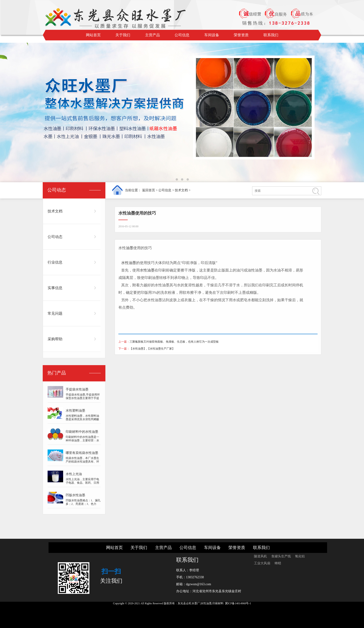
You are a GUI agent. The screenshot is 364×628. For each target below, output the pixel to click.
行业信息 (55, 262)
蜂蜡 (278, 563)
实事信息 (55, 288)
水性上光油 (74, 474)
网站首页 (93, 35)
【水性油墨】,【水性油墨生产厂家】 (152, 349)
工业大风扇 (263, 563)
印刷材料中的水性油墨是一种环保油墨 (82, 433)
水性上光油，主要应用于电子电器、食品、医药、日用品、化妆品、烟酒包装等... (82, 483)
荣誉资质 (241, 35)
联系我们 (271, 35)
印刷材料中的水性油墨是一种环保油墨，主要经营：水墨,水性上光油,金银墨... (82, 440)
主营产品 (153, 35)
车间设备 (212, 35)
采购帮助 (55, 339)
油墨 (130, 248)
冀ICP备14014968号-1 (238, 603)
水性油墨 (129, 263)
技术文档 (181, 190)
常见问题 (55, 313)
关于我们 (123, 35)
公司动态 (55, 237)
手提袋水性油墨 (77, 389)
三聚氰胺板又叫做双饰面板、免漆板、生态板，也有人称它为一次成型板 (174, 342)
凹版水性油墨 (75, 495)
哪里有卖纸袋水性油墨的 (82, 454)
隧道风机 (261, 556)
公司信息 (182, 35)
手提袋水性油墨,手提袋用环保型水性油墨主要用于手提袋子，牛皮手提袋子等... (83, 398)
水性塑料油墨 (75, 411)
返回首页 (149, 190)
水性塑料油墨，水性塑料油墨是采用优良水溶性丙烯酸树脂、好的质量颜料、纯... (82, 419)
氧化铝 (300, 556)
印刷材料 (218, 603)
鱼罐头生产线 (282, 556)
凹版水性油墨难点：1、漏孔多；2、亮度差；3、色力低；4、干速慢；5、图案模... (83, 506)
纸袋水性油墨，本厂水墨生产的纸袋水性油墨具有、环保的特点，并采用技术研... (82, 462)
